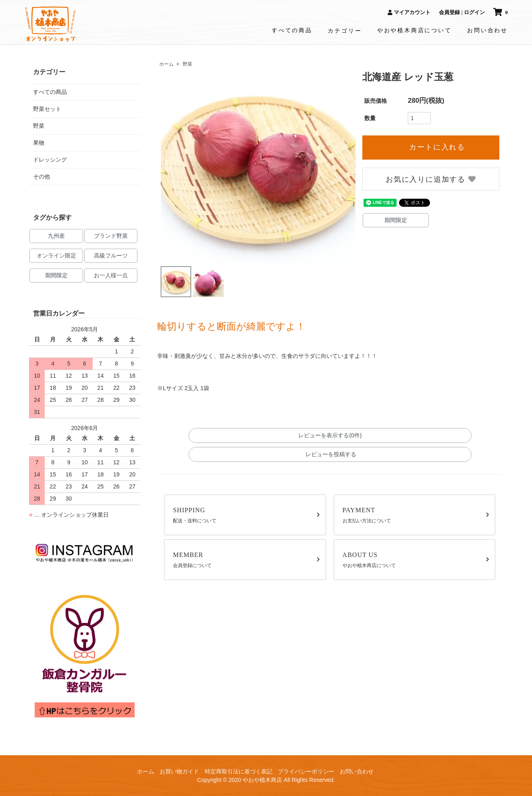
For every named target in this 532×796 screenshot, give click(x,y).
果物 (39, 143)
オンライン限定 (56, 256)
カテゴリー (345, 31)
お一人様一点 (111, 275)
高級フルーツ (111, 256)
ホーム (166, 64)
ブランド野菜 (111, 236)
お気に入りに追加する (431, 179)
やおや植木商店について (415, 30)
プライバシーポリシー (306, 771)
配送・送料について (246, 514)
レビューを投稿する (330, 454)
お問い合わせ (487, 30)
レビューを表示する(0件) (330, 435)
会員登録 (449, 12)
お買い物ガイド (179, 771)
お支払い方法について (416, 514)
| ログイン (473, 12)
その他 (42, 177)
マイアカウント (409, 12)
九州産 (56, 236)
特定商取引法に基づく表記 (239, 771)
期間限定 (396, 220)
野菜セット (47, 109)
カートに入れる (431, 147)
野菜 (187, 64)
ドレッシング (50, 160)
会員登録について (246, 559)
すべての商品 (292, 30)
